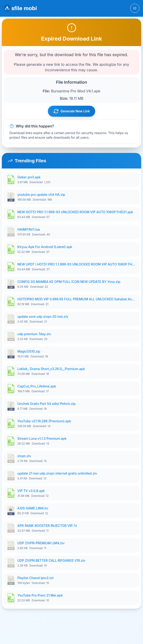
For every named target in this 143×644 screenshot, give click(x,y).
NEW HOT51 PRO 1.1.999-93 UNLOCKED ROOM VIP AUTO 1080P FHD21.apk (75, 212)
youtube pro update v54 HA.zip (41, 195)
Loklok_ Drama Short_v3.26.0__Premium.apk (51, 369)
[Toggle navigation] (135, 8)
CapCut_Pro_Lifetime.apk (37, 386)
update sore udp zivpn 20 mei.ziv (43, 316)
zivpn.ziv (24, 456)
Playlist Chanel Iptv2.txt (35, 578)
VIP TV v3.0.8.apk (31, 491)
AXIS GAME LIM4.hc (33, 508)
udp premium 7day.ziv (34, 334)
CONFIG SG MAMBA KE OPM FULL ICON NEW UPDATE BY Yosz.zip (69, 282)
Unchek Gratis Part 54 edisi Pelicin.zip (46, 404)
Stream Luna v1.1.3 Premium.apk (42, 438)
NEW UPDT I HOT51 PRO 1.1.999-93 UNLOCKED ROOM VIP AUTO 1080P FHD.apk (77, 264)
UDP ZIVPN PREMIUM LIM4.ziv (41, 543)
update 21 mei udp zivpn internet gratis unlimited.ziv (57, 473)
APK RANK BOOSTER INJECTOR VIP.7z (47, 526)
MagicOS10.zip (29, 351)
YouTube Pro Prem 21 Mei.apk (40, 595)
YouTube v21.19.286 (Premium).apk (44, 421)
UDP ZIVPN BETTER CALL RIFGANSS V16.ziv (51, 560)
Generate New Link (72, 111)
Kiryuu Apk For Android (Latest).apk (45, 247)
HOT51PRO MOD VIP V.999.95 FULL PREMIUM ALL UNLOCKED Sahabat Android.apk (77, 299)
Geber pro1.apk (29, 177)
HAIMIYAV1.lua (29, 229)
